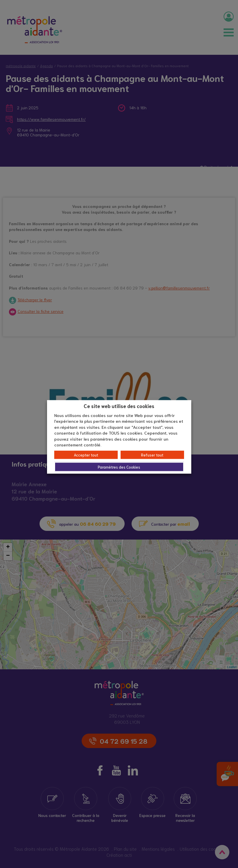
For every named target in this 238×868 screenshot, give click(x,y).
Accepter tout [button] (86, 455)
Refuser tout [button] (152, 455)
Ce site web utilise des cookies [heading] (119, 406)
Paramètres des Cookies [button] (119, 467)
